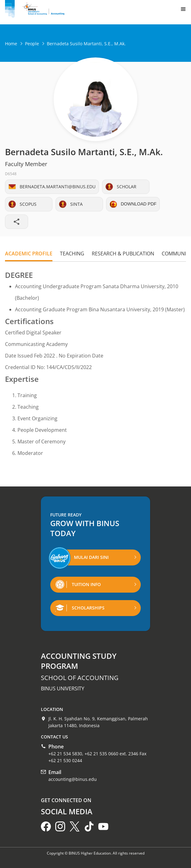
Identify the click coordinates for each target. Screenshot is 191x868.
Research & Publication (123, 254)
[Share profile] (17, 222)
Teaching (72, 254)
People (32, 44)
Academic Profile (29, 254)
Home (11, 44)
